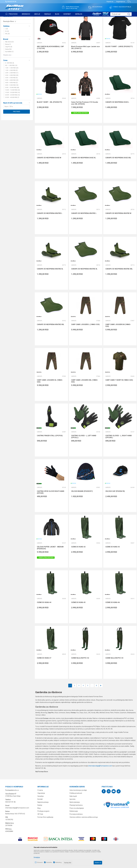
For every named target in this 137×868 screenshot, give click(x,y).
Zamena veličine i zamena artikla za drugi (84, 834)
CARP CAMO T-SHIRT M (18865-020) (119, 397)
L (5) (7, 45)
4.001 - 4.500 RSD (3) (11, 99)
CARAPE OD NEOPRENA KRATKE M (118, 230)
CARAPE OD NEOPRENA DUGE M (49, 174)
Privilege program (43, 828)
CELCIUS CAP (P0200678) (115, 508)
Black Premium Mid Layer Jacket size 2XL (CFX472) (85, 64)
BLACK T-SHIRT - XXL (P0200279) (49, 119)
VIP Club (40, 831)
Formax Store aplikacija (45, 834)
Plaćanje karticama (76, 822)
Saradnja (41, 813)
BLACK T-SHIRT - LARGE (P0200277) (119, 63)
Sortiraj (93, 23)
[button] (121, 14)
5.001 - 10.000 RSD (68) (12, 104)
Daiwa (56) (8, 66)
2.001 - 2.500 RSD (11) (12, 89)
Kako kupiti (73, 813)
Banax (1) (8, 61)
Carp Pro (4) (9, 63)
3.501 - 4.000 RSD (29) (12, 97)
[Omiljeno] (129, 2)
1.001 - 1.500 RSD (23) (12, 84)
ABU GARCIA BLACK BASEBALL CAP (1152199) (50, 64)
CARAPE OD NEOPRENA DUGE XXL (118, 174)
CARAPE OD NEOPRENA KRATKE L (50, 230)
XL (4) (7, 48)
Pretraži (17, 128)
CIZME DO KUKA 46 (113, 619)
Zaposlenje (41, 810)
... (92, 702)
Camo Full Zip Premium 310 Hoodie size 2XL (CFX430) (85, 120)
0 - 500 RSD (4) (10, 80)
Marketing (58, 862)
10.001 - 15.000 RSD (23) (13, 107)
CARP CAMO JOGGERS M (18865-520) (118, 342)
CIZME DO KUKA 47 (44, 675)
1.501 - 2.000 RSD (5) (11, 87)
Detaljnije (37, 857)
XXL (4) (7, 50)
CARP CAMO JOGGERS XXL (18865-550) (85, 398)
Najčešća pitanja (43, 819)
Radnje (40, 822)
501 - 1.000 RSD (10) (11, 82)
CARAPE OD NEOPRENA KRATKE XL (50, 285)
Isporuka (72, 816)
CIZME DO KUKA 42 (78, 563)
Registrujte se (121, 2)
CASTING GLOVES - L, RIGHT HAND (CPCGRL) (119, 453)
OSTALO (24, 18)
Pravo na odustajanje (77, 825)
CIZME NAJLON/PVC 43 (114, 675)
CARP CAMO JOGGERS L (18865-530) (85, 341)
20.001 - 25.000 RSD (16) (13, 111)
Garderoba (8, 33)
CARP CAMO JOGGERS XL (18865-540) (50, 398)
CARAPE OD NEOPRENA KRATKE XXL (119, 285)
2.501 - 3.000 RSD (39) (12, 92)
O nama (40, 807)
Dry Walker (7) (9, 68)
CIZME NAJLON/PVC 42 (80, 675)
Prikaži (112, 23)
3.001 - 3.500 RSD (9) (11, 94)
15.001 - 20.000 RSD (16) (13, 109)
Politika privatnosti (76, 810)
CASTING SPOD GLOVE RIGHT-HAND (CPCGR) (51, 509)
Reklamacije (74, 828)
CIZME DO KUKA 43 (113, 563)
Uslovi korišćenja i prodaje (78, 807)
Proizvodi (17, 18)
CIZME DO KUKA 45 (78, 619)
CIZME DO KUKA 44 (44, 619)
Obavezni (40, 862)
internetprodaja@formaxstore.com (100, 782)
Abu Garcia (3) (9, 58)
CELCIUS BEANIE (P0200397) (82, 508)
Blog (39, 825)
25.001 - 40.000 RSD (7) (12, 114)
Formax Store (9, 18)
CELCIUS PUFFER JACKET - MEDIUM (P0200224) (50, 564)
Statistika (49, 862)
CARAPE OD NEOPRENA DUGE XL (83, 174)
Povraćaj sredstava (76, 831)
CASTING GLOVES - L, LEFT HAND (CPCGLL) (84, 453)
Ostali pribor (8, 31)
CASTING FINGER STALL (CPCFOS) (50, 452)
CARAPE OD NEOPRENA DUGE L (117, 119)
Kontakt (40, 816)
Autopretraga (84, 23)
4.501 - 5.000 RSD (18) (12, 102)
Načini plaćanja (75, 819)
